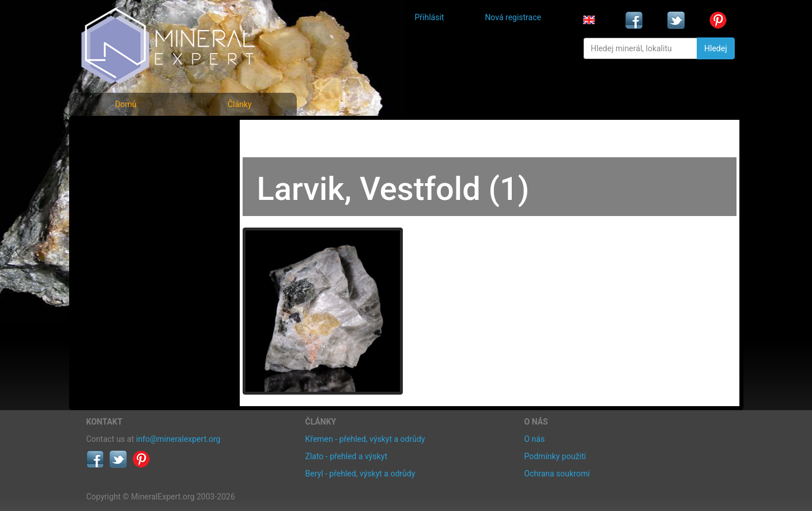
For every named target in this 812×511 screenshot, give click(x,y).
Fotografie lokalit (126, 183)
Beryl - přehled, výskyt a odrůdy (360, 474)
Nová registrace (513, 17)
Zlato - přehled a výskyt (346, 456)
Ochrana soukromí (557, 474)
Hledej (715, 48)
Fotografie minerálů (132, 133)
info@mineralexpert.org (178, 439)
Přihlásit (430, 17)
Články (240, 104)
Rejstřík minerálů (126, 158)
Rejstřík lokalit (120, 209)
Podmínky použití (555, 456)
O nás (535, 439)
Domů (126, 104)
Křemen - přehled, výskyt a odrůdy (365, 439)
